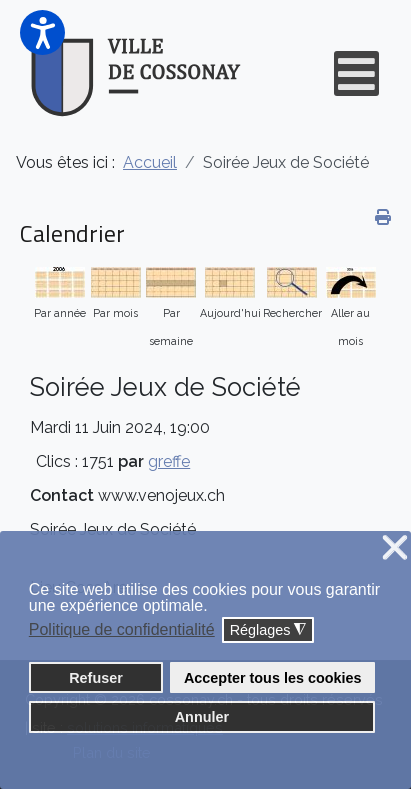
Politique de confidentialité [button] (122, 629)
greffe (169, 461)
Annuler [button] (202, 717)
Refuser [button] (96, 678)
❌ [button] (395, 548)
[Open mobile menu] (356, 73)
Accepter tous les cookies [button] (273, 678)
